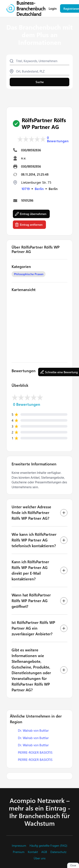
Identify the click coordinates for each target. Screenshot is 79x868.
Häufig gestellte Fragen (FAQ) (48, 846)
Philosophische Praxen (29, 274)
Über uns (40, 858)
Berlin (39, 189)
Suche (40, 82)
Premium (19, 852)
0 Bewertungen (58, 139)
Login (53, 9)
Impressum (19, 846)
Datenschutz (58, 852)
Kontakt (33, 852)
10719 (26, 189)
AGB (44, 852)
